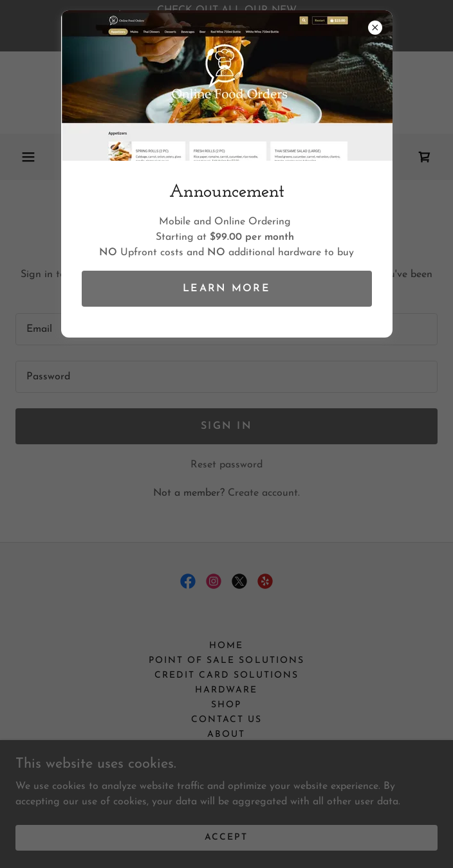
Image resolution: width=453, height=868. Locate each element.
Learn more (226, 289)
